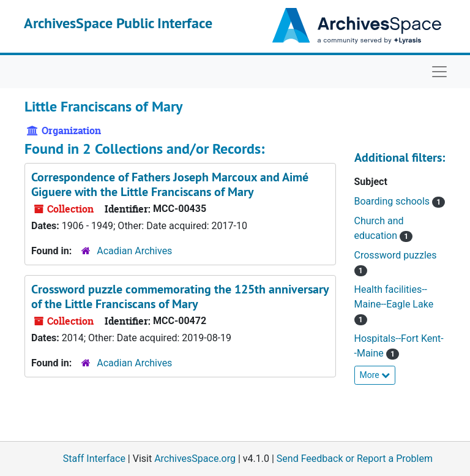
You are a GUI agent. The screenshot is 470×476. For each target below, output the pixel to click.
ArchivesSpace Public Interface (118, 23)
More (375, 375)
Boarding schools (394, 201)
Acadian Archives (134, 251)
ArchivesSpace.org (195, 459)
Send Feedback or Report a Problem (355, 459)
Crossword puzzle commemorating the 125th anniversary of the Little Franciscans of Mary (180, 297)
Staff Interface (94, 459)
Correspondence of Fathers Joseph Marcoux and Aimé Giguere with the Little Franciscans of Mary (170, 184)
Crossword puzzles (396, 255)
